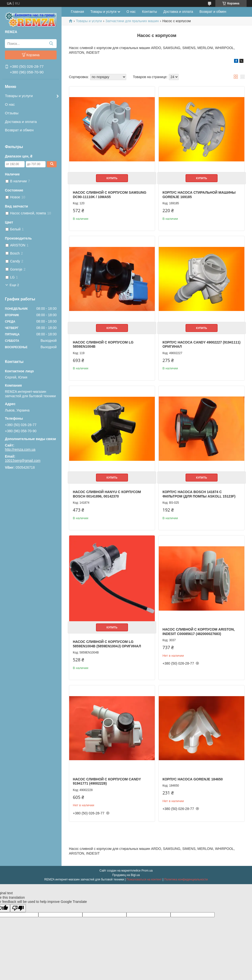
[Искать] (51, 44)
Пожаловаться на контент (144, 879)
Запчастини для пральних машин (132, 21)
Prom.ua (147, 871)
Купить (112, 178)
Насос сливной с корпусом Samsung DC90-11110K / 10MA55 (110, 195)
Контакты (149, 12)
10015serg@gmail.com (23, 461)
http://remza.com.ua (20, 449)
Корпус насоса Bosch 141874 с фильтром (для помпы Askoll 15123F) (199, 494)
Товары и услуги (19, 96)
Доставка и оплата (21, 122)
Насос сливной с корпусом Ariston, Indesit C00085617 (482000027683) (199, 632)
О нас (10, 104)
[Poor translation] (18, 908)
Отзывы (12, 113)
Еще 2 (14, 285)
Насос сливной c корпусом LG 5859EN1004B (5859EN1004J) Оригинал (107, 644)
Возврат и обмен (19, 130)
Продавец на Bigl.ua (126, 875)
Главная (77, 12)
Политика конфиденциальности (186, 879)
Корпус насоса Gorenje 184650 (193, 779)
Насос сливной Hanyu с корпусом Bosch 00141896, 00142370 (107, 494)
